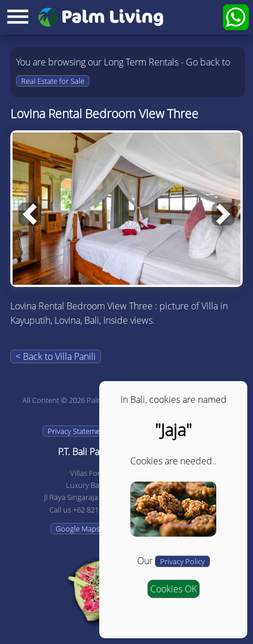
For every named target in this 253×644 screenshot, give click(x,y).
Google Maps (78, 529)
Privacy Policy (182, 561)
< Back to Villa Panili (56, 356)
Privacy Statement (77, 431)
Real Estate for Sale (53, 81)
